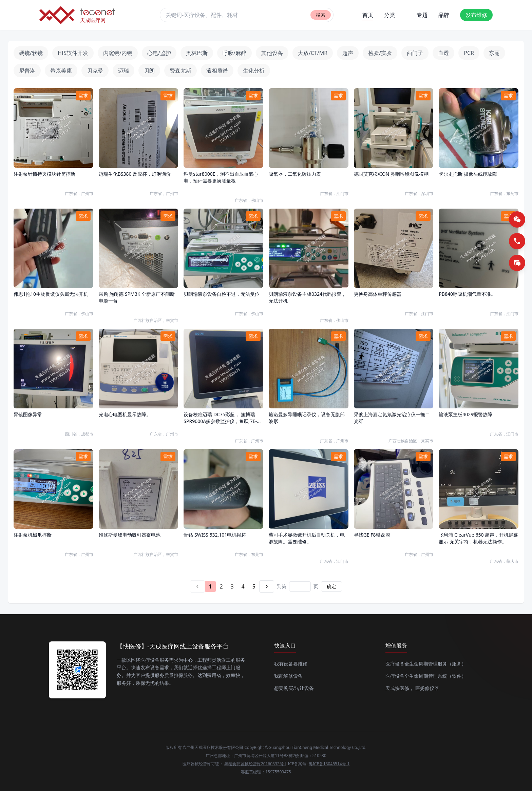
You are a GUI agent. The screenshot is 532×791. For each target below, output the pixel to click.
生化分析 (254, 71)
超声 (348, 53)
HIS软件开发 (73, 53)
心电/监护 (159, 53)
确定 (331, 586)
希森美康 (61, 71)
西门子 (415, 53)
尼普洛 (27, 71)
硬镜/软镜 (31, 53)
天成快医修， (400, 688)
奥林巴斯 (197, 53)
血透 (443, 53)
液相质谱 (217, 71)
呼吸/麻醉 (234, 53)
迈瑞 (123, 71)
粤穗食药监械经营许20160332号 (254, 764)
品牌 (444, 15)
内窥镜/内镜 (118, 53)
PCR (469, 53)
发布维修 (476, 15)
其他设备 (272, 53)
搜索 (321, 15)
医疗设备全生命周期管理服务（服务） (426, 664)
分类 (389, 15)
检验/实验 (380, 53)
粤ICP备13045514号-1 (329, 764)
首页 (368, 16)
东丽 (494, 53)
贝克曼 (95, 71)
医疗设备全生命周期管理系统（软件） (426, 676)
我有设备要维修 (291, 664)
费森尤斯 (180, 71)
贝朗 (149, 71)
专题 (422, 15)
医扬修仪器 (427, 688)
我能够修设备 (288, 676)
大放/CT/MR (313, 53)
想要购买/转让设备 (294, 688)
